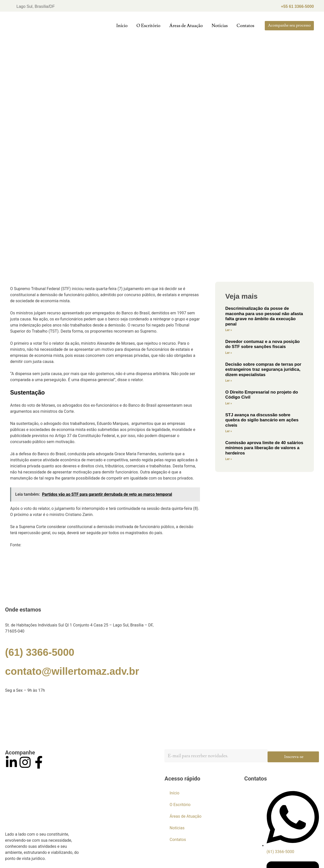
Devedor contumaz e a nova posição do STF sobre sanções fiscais (262, 344)
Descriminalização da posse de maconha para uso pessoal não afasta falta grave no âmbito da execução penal (264, 316)
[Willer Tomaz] (162, 721)
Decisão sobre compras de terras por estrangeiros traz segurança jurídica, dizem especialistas (263, 370)
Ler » (229, 330)
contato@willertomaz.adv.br (72, 671)
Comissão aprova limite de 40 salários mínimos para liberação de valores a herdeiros (264, 448)
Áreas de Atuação (186, 26)
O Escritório (148, 26)
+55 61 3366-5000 (297, 6)
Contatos (246, 26)
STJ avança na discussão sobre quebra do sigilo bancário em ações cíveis (262, 420)
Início (122, 26)
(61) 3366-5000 (40, 652)
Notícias (220, 26)
